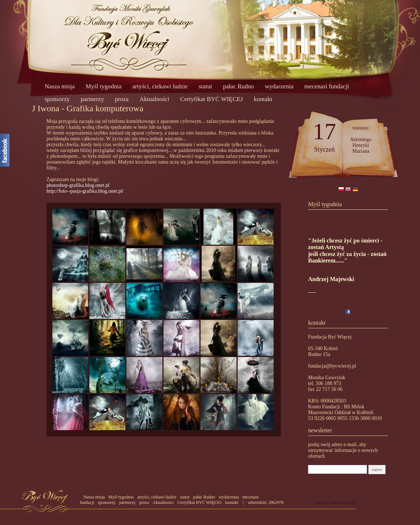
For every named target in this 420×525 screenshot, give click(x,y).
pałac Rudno (239, 86)
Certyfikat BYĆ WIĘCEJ (212, 99)
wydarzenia (279, 86)
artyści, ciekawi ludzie (160, 86)
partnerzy (92, 99)
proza (122, 99)
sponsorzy (57, 99)
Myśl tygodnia (104, 86)
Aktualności (154, 99)
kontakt (263, 99)
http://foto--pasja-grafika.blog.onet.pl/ (85, 191)
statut (205, 86)
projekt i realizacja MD (336, 502)
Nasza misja (60, 86)
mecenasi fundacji (326, 86)
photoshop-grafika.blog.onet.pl (78, 185)
